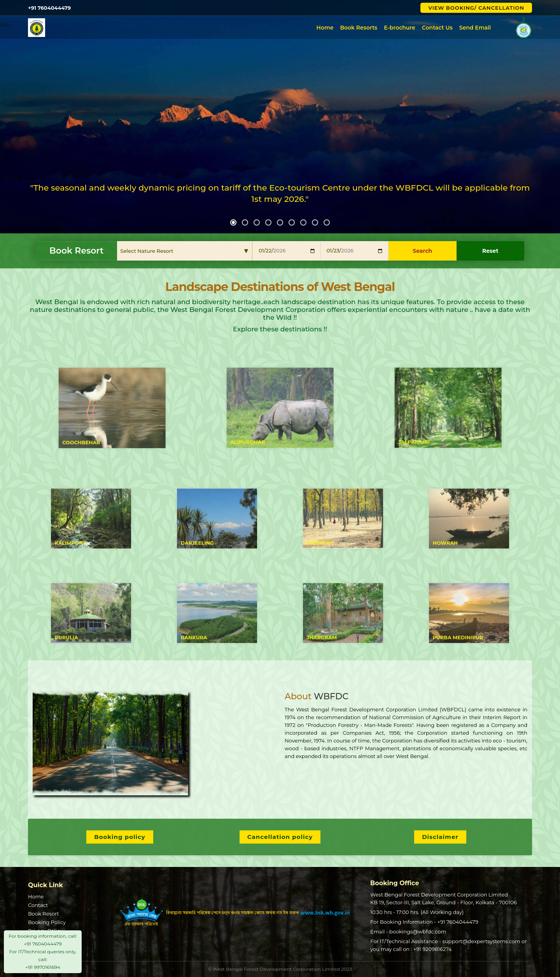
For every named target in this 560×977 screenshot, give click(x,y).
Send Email (475, 28)
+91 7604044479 (458, 922)
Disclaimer (440, 837)
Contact (38, 905)
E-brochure (400, 28)
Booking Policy (47, 922)
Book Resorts (359, 28)
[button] (233, 222)
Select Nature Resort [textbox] (147, 251)
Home (325, 28)
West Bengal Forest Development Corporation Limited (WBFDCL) (173, 28)
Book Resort (44, 914)
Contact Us (437, 28)
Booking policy (120, 837)
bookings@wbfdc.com (418, 931)
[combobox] (185, 251)
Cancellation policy (280, 837)
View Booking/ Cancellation (476, 8)
